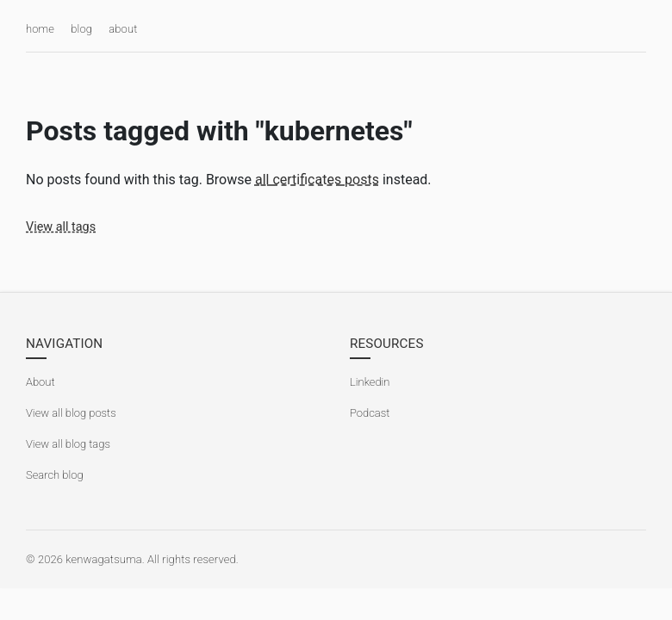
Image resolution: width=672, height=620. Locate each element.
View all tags (61, 227)
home (40, 29)
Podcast (370, 413)
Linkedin (370, 382)
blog (81, 29)
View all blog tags (68, 444)
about (123, 29)
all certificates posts (317, 180)
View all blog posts (71, 413)
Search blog (55, 475)
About (40, 382)
